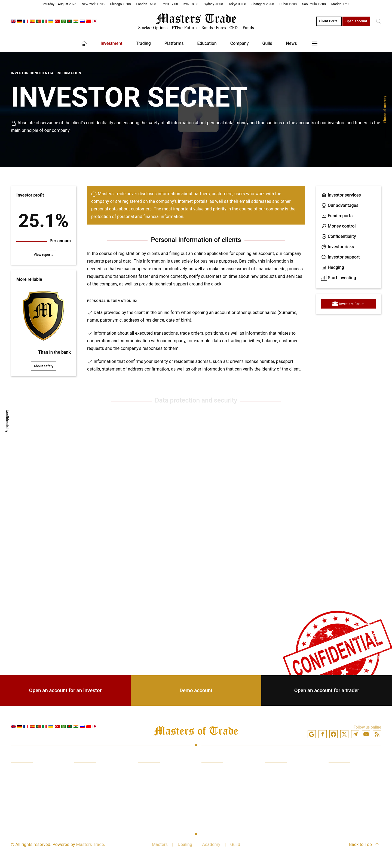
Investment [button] (111, 43)
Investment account (284, 772)
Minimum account (282, 813)
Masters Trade (90, 844)
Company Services (347, 772)
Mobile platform (217, 793)
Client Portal (329, 21)
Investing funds (26, 772)
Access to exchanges (31, 803)
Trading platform (218, 772)
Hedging (333, 267)
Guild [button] (267, 43)
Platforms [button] (174, 43)
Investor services (341, 195)
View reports (44, 255)
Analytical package (220, 813)
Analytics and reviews (32, 813)
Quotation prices (154, 793)
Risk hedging (87, 803)
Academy (211, 844)
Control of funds (90, 793)
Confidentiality (339, 237)
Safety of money (344, 793)
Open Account (356, 21)
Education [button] (207, 43)
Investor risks (338, 247)
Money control (339, 226)
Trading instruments (221, 803)
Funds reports (88, 782)
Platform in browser (220, 782)
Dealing (185, 844)
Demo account (196, 690)
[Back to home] (196, 21)
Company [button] (240, 43)
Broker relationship (347, 803)
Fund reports (337, 216)
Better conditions (154, 813)
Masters (160, 844)
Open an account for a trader (327, 690)
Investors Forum (348, 304)
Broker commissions (158, 782)
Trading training (26, 793)
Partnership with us (347, 813)
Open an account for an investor (65, 690)
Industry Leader (344, 782)
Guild (235, 844)
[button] (378, 21)
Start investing (339, 278)
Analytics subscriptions (161, 803)
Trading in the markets (33, 782)
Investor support (341, 257)
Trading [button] (143, 43)
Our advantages (340, 206)
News (292, 43)
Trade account (279, 782)
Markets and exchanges (161, 772)
